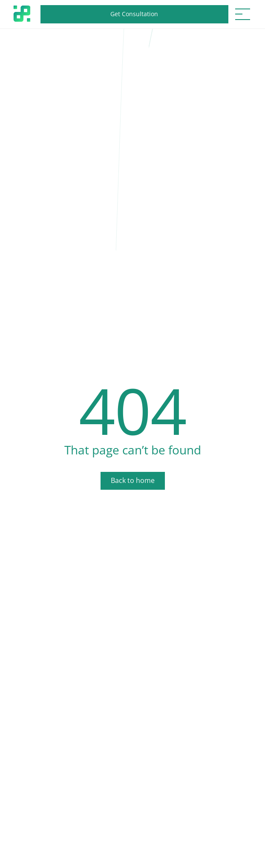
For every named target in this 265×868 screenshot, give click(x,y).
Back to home (133, 480)
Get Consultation (134, 14)
